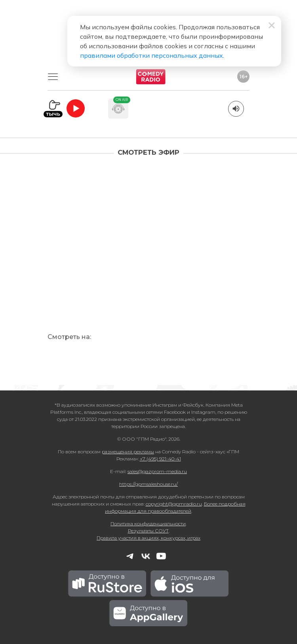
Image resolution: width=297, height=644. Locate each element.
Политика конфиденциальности (148, 524)
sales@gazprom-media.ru (157, 471)
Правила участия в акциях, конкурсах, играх (148, 538)
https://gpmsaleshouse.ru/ (148, 484)
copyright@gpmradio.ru (174, 504)
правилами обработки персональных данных (151, 55)
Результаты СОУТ (148, 531)
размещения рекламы (128, 452)
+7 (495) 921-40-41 (160, 459)
